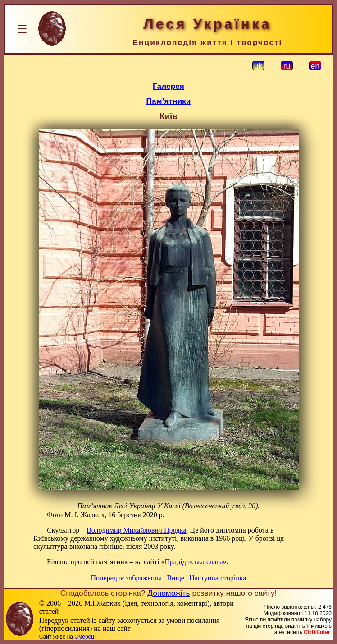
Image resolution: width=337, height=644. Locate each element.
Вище (175, 578)
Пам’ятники (169, 101)
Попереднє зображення (127, 578)
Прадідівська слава (194, 562)
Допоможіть (168, 593)
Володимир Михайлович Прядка (136, 530)
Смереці (85, 637)
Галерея (168, 86)
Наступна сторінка (218, 578)
